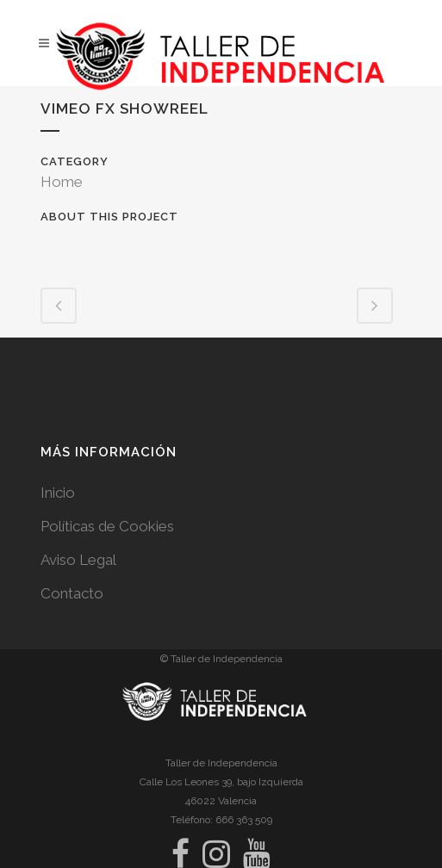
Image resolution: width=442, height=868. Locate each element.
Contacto (72, 593)
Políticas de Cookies (107, 526)
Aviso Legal (78, 560)
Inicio (58, 493)
